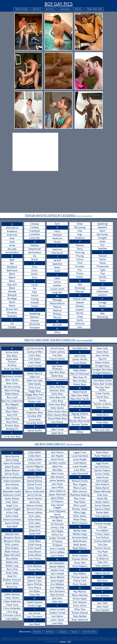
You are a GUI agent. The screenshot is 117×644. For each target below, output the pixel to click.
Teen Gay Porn (21, 9)
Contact (63, 642)
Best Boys (50, 9)
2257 (69, 642)
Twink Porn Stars (94, 9)
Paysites (78, 9)
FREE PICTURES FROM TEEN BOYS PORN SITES (58, 340)
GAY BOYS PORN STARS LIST (59, 444)
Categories (64, 9)
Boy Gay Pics (59, 4)
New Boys (37, 9)
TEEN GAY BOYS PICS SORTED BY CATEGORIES (58, 216)
